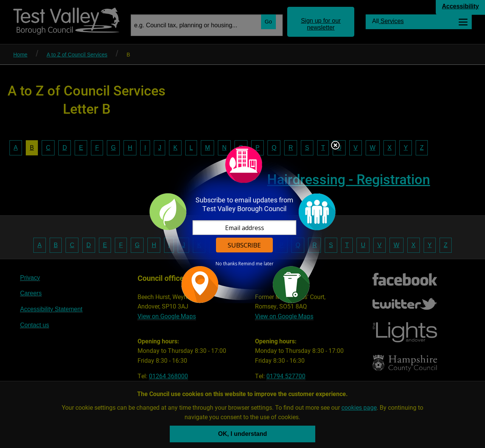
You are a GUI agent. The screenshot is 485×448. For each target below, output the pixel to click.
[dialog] (242, 224)
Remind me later (256, 264)
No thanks (226, 264)
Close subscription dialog (335, 146)
